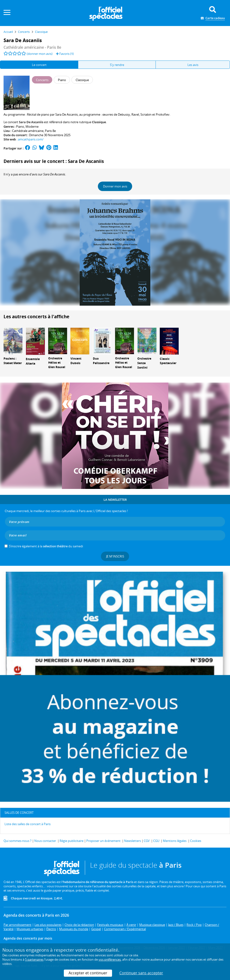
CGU (156, 841)
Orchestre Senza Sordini (144, 363)
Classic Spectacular (168, 361)
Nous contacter (45, 841)
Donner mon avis (115, 186)
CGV (147, 841)
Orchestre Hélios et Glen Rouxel (57, 363)
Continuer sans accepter (141, 973)
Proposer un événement (103, 841)
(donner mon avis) (40, 54)
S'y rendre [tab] (117, 65)
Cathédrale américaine (28, 131)
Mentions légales (175, 841)
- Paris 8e (32, 47)
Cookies (196, 841)
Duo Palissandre (101, 361)
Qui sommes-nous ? (17, 841)
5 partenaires (34, 959)
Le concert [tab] (39, 65)
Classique (99, 122)
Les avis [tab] (193, 65)
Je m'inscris (115, 556)
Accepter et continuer (88, 973)
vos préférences (110, 959)
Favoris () (65, 54)
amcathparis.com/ (31, 139)
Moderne (32, 126)
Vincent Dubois (76, 361)
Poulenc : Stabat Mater (13, 361)
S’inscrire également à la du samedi (46, 546)
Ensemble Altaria (33, 361)
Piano (20, 126)
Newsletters (132, 841)
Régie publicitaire (72, 841)
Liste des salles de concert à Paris (28, 824)
